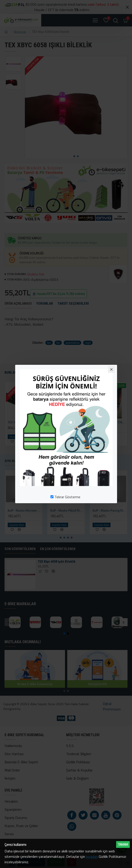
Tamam (123, 844)
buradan (92, 856)
